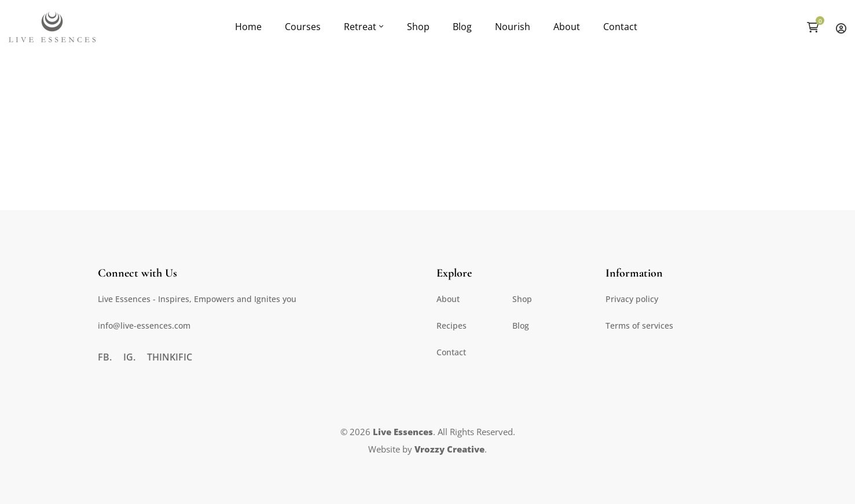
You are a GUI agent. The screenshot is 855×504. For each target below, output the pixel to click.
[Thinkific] (170, 357)
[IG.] (129, 357)
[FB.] (105, 357)
